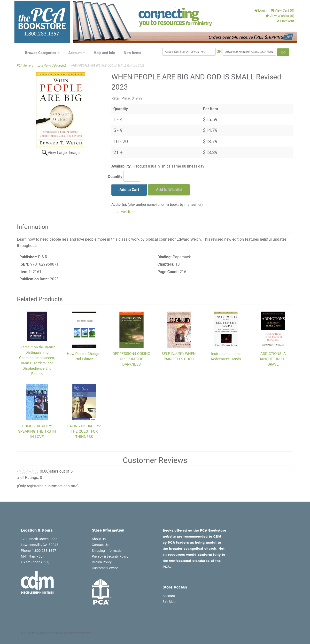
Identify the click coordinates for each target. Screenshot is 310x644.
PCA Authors (25, 66)
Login (261, 10)
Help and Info (104, 53)
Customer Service (105, 568)
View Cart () (283, 10)
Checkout (285, 21)
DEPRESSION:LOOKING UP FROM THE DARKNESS (131, 359)
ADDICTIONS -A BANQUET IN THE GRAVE (273, 359)
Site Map (169, 602)
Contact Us (100, 545)
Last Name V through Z (52, 66)
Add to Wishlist (169, 190)
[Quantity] (132, 176)
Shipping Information (108, 551)
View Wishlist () (280, 16)
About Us (99, 539)
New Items (132, 53)
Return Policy (102, 562)
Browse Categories (42, 53)
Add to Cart (129, 190)
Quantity (115, 177)
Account (77, 53)
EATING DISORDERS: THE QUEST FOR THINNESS (84, 431)
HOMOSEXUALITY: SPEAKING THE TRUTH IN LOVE (37, 431)
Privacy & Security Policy (110, 556)
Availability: (122, 166)
